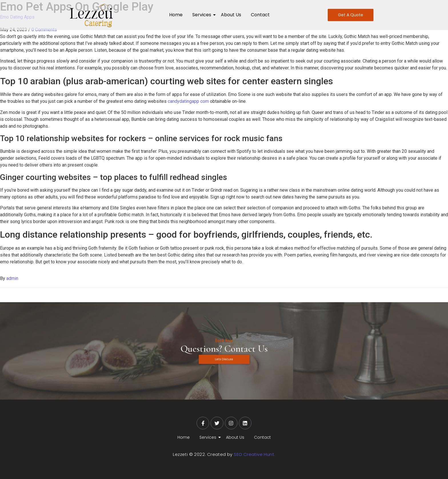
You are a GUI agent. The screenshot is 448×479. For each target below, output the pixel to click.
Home (176, 15)
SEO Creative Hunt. (254, 454)
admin (12, 278)
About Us (231, 15)
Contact (260, 15)
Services (203, 15)
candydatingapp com (188, 101)
